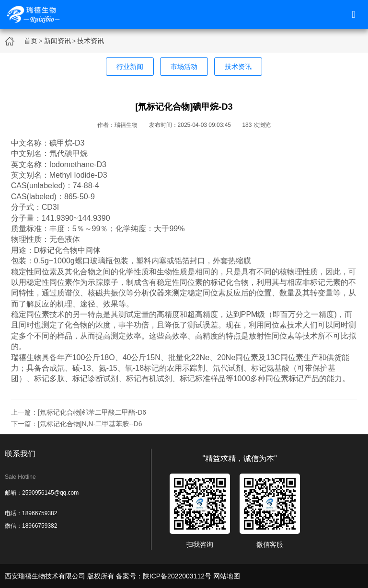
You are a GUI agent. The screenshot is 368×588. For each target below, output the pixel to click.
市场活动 (184, 67)
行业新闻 (130, 67)
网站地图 (227, 576)
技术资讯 (91, 41)
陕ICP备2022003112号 (177, 576)
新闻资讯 (57, 41)
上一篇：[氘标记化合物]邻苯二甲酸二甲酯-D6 (79, 412)
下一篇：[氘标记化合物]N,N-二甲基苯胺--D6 (77, 424)
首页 (31, 41)
